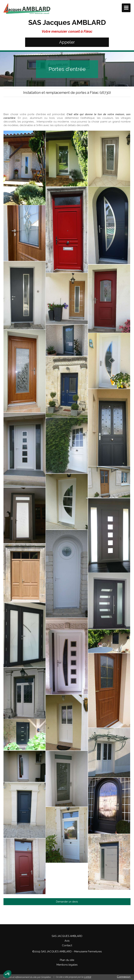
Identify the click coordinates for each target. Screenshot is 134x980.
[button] (7, 974)
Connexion (124, 977)
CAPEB (88, 977)
